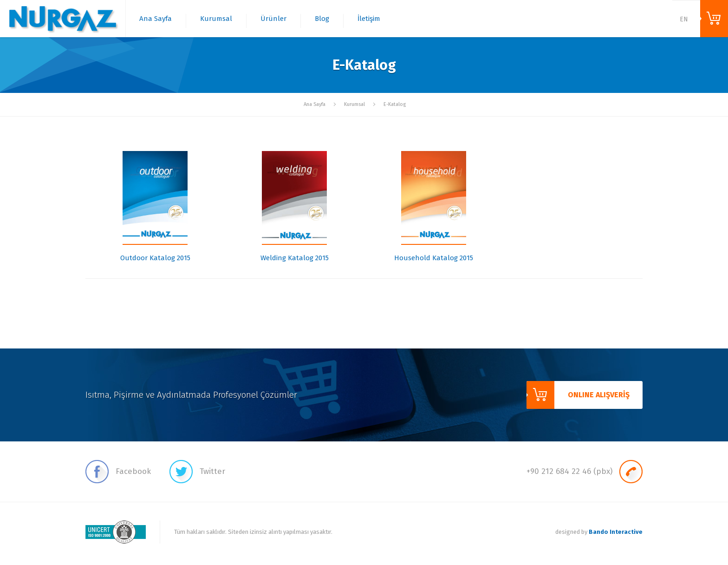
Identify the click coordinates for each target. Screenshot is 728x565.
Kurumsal (216, 19)
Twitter (197, 472)
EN (684, 19)
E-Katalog (395, 104)
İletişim (369, 19)
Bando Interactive (616, 532)
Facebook (118, 472)
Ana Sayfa (156, 19)
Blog (322, 19)
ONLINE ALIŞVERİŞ (714, 19)
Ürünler (273, 19)
